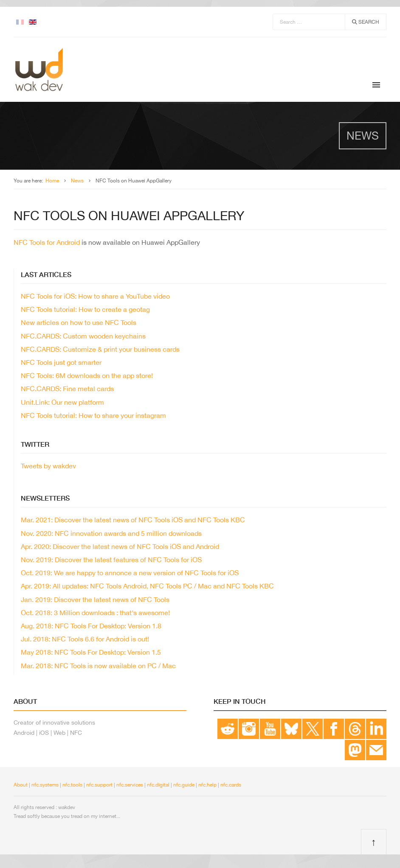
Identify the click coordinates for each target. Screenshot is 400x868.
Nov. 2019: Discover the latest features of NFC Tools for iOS (111, 560)
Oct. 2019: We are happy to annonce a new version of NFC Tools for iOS (130, 573)
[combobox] (309, 22)
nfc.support (99, 785)
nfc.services (130, 785)
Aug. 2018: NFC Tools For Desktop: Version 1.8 (91, 626)
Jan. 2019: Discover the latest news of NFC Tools (95, 599)
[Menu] (376, 85)
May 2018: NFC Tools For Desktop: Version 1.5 (91, 652)
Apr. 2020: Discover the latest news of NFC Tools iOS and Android (120, 546)
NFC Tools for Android (47, 242)
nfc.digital (158, 785)
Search (366, 22)
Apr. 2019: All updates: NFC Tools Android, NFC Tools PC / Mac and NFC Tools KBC (147, 586)
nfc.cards (231, 785)
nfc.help (207, 785)
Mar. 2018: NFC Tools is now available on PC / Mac (98, 666)
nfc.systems (44, 785)
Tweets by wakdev (48, 466)
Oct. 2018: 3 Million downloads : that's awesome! (95, 613)
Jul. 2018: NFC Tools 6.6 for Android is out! (85, 639)
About (21, 785)
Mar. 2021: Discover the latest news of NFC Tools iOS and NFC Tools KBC (133, 520)
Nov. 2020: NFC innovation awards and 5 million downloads (111, 533)
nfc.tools (72, 785)
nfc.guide (184, 785)
